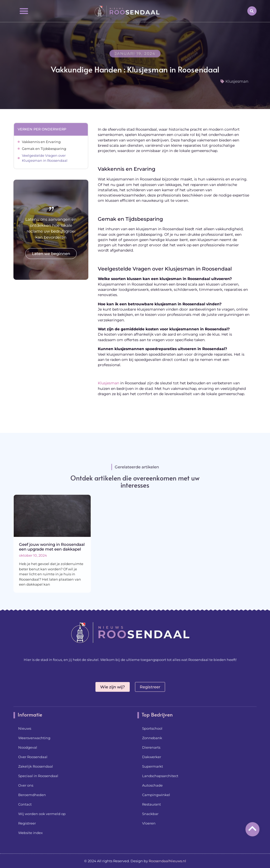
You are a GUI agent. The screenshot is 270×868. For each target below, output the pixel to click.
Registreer (27, 823)
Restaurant (151, 804)
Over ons (26, 785)
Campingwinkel (156, 795)
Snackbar (150, 814)
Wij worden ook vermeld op (42, 814)
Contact (25, 804)
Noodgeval (28, 747)
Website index (30, 833)
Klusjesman (237, 81)
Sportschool (152, 728)
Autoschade (152, 785)
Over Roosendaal (33, 757)
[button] (24, 11)
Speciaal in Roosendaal (38, 776)
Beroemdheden (32, 795)
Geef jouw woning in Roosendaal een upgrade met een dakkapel (52, 547)
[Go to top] (252, 828)
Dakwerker (152, 757)
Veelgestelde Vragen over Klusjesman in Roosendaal (45, 158)
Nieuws (25, 728)
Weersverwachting (34, 738)
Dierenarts (151, 747)
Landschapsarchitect (160, 776)
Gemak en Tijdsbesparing (44, 149)
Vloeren (149, 823)
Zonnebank (152, 738)
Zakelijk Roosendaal (36, 766)
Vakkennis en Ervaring (41, 142)
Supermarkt (153, 766)
